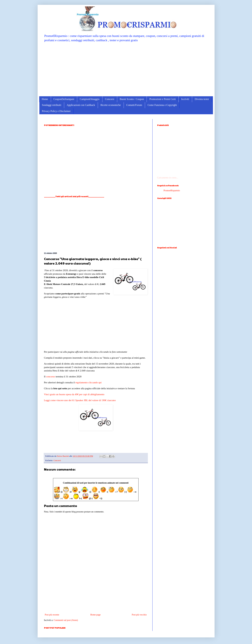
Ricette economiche (111, 105)
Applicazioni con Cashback (81, 105)
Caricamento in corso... (168, 178)
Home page (95, 615)
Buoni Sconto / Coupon (132, 99)
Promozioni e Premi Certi (162, 99)
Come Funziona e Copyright (162, 105)
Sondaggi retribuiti (52, 105)
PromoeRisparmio (172, 191)
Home (45, 99)
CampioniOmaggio (90, 99)
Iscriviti (185, 99)
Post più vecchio (139, 615)
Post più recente (52, 615)
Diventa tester (202, 99)
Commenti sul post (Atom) (66, 620)
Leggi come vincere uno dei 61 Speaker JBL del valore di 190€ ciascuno (80, 400)
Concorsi (110, 99)
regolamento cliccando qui (88, 382)
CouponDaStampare (64, 99)
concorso (51, 376)
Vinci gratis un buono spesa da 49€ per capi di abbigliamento (74, 394)
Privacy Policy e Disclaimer (56, 111)
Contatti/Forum (134, 105)
